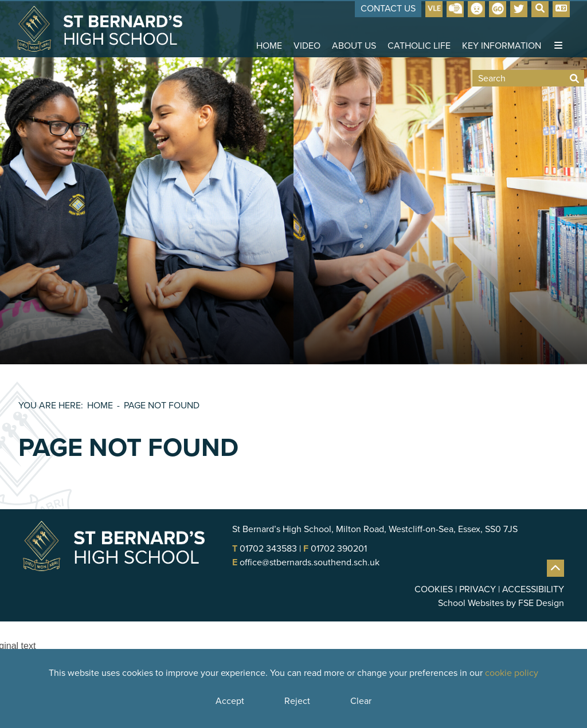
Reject (297, 701)
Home (100, 405)
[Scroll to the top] (555, 568)
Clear (361, 701)
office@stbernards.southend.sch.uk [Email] (310, 562)
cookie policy (512, 673)
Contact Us (388, 8)
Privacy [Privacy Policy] (478, 589)
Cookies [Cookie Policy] (434, 589)
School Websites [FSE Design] (471, 603)
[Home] (100, 29)
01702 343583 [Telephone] (268, 548)
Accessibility (533, 589)
